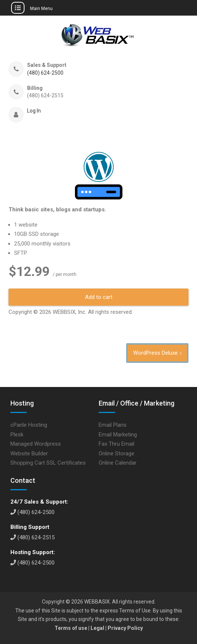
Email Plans (113, 425)
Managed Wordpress (36, 444)
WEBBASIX (97, 602)
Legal (97, 628)
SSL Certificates (66, 463)
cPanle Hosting (29, 425)
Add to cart (99, 297)
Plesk (17, 435)
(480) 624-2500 (45, 73)
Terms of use (71, 628)
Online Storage (116, 453)
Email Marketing (118, 435)
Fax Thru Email (116, 444)
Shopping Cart (28, 463)
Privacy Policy (125, 628)
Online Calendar (118, 463)
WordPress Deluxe (155, 353)
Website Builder (29, 453)
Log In (34, 111)
